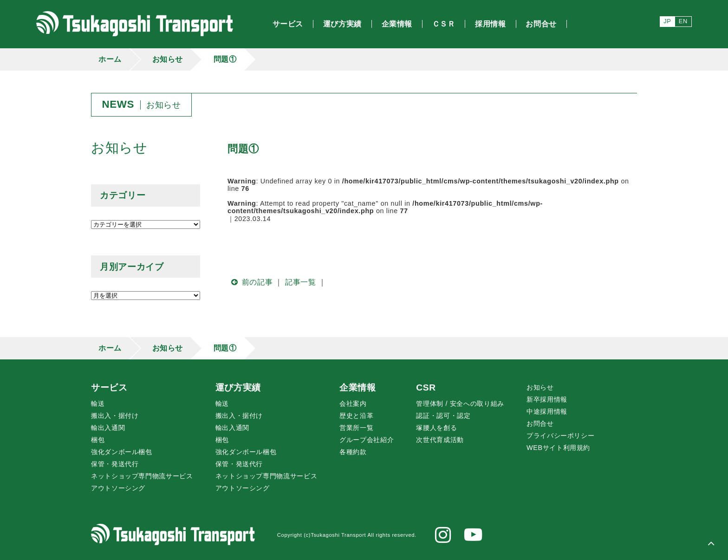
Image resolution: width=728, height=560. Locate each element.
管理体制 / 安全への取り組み (460, 404)
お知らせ (168, 59)
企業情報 (358, 387)
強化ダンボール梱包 (122, 452)
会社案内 (353, 404)
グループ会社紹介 (367, 440)
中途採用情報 (547, 411)
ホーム (110, 59)
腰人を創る (436, 428)
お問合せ (540, 423)
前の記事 (250, 282)
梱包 (98, 440)
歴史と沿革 (356, 416)
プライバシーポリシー (560, 436)
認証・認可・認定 (443, 416)
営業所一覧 (356, 428)
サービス (109, 387)
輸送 (98, 404)
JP (667, 21)
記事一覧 (301, 282)
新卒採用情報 (547, 399)
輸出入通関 (108, 428)
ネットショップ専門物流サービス (142, 476)
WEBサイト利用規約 (558, 448)
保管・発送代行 (115, 464)
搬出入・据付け (115, 416)
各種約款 (353, 452)
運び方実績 (238, 387)
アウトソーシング (118, 488)
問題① (225, 59)
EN (683, 21)
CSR (426, 387)
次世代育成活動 (440, 440)
